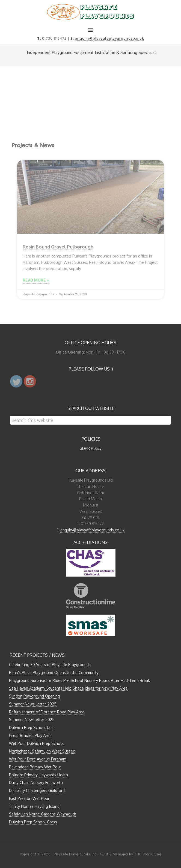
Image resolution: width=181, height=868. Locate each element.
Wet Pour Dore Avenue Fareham (38, 759)
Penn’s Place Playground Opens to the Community (54, 672)
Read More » (36, 280)
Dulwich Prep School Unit (31, 727)
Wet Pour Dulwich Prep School (36, 743)
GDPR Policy (90, 448)
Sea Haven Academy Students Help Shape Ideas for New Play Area (68, 688)
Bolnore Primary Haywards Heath (38, 775)
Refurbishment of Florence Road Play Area (47, 712)
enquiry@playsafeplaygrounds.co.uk (109, 38)
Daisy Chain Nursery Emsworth (36, 782)
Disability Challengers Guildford (37, 790)
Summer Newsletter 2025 (32, 720)
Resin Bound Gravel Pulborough (58, 247)
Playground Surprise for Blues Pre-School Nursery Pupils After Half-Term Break (79, 680)
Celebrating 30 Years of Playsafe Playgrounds (50, 665)
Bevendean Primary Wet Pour (35, 767)
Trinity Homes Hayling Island (34, 806)
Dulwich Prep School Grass (33, 822)
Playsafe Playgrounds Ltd (75, 854)
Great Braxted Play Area (30, 735)
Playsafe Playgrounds (91, 12)
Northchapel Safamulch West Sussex (42, 751)
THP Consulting (148, 854)
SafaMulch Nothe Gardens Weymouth (43, 814)
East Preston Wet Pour (29, 798)
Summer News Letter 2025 (33, 704)
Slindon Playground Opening (35, 696)
